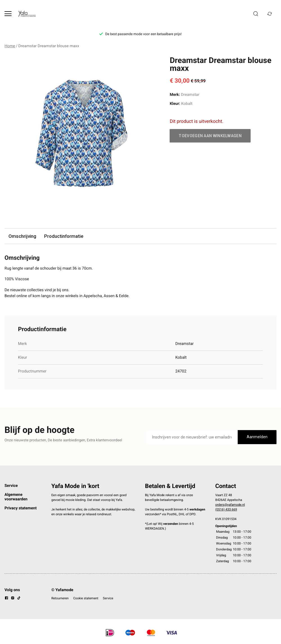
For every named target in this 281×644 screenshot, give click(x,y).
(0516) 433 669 (226, 509)
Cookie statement (86, 598)
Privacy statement (21, 508)
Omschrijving (22, 236)
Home (10, 46)
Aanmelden (257, 437)
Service (11, 486)
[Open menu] (8, 14)
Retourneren (60, 598)
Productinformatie (64, 236)
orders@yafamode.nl (230, 505)
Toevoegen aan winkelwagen (210, 136)
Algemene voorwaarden (16, 497)
